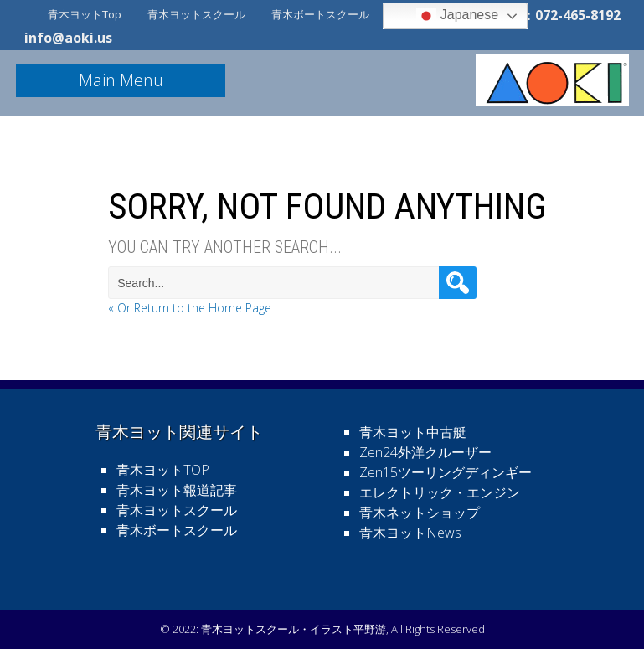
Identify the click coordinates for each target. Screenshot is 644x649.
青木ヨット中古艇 (413, 432)
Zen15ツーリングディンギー (446, 472)
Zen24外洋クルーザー (425, 452)
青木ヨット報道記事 (177, 490)
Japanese (457, 16)
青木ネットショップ (420, 513)
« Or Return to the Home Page (190, 308)
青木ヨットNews (410, 533)
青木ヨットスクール (196, 14)
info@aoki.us (68, 38)
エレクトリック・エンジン (440, 492)
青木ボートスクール (320, 14)
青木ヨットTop (85, 14)
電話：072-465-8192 (558, 15)
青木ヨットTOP (163, 470)
